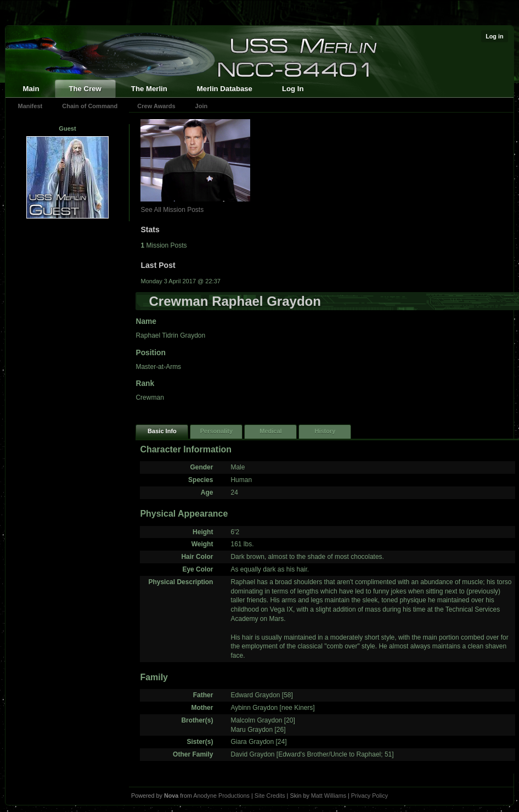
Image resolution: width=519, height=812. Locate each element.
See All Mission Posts (172, 210)
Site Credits (270, 796)
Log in (494, 36)
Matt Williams (329, 796)
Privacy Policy (369, 796)
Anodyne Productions (221, 796)
